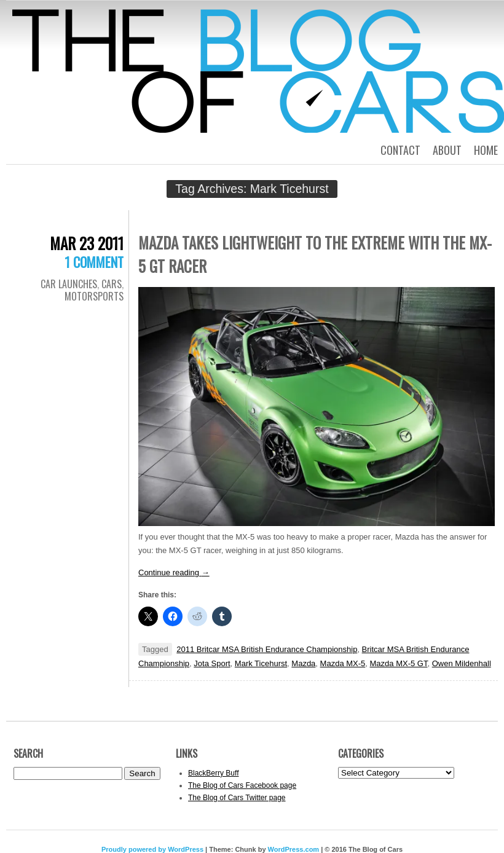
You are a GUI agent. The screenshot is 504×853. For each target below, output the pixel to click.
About (447, 150)
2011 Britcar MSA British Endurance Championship (267, 649)
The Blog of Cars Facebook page (242, 785)
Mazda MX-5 (343, 663)
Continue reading (174, 572)
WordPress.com (294, 849)
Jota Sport (212, 663)
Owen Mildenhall (462, 663)
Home (486, 150)
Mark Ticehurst (261, 663)
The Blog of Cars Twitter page (237, 798)
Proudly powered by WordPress (152, 849)
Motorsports (94, 296)
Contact (400, 150)
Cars (112, 284)
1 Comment (94, 262)
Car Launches (69, 284)
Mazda (303, 663)
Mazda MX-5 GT (399, 663)
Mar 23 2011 (87, 243)
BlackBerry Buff (213, 773)
